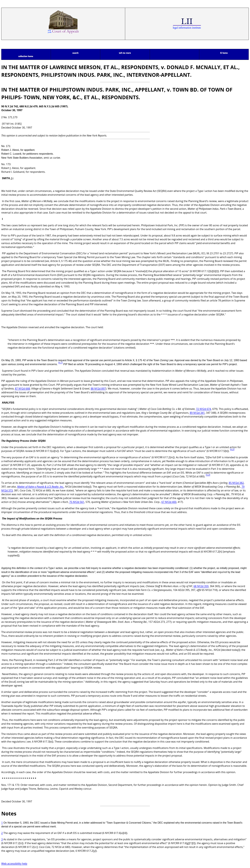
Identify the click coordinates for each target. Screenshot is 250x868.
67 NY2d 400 (169, 502)
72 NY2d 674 (203, 409)
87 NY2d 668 (22, 389)
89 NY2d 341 (197, 413)
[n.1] (61, 362)
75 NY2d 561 (77, 502)
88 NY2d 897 (98, 389)
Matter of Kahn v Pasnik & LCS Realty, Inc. (40, 487)
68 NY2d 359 (201, 586)
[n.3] (208, 475)
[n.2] (232, 449)
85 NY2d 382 (236, 483)
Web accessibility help (14, 864)
